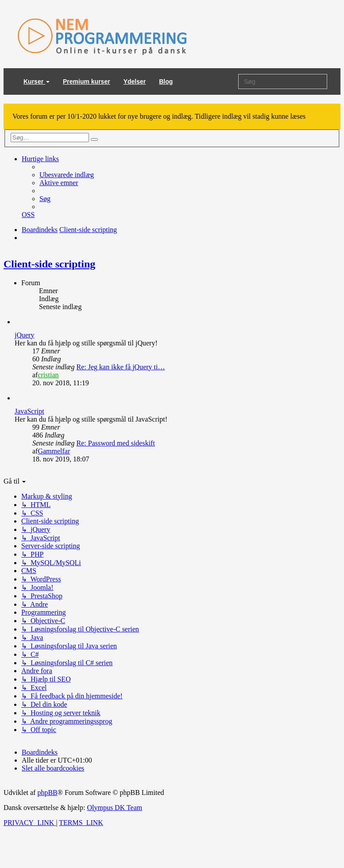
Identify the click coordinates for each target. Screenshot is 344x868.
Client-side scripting (49, 264)
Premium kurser (87, 81)
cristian (48, 375)
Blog (166, 81)
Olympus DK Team (114, 808)
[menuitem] (67, 175)
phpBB (47, 792)
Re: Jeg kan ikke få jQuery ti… (121, 367)
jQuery (24, 335)
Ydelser (135, 81)
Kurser (37, 81)
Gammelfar (54, 451)
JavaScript (29, 411)
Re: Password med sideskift (116, 443)
